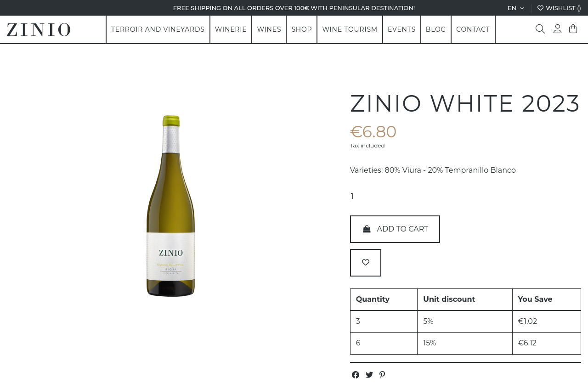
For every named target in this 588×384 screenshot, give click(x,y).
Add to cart (395, 229)
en (517, 8)
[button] (231, 29)
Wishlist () (559, 8)
